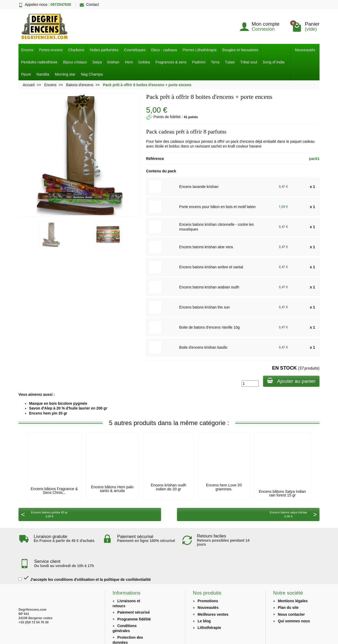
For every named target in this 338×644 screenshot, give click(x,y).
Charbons (76, 50)
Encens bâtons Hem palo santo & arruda (112, 489)
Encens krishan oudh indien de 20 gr (168, 487)
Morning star (65, 74)
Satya (97, 62)
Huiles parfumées (104, 50)
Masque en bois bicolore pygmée (58, 403)
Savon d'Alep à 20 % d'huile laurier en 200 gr (68, 408)
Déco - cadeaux (164, 50)
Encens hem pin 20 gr (48, 413)
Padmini (199, 62)
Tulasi (230, 62)
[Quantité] (249, 384)
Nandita (43, 74)
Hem (129, 62)
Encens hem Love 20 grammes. (224, 487)
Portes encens (51, 50)
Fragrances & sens (171, 62)
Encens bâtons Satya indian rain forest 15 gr (282, 493)
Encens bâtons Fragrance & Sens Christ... (54, 491)
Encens (27, 50)
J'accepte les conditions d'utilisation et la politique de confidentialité (85, 557)
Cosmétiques (135, 50)
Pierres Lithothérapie (200, 50)
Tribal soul (249, 62)
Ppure (26, 74)
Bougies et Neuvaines (240, 50)
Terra (215, 62)
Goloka (144, 62)
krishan (113, 62)
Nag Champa (92, 74)
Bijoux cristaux (75, 62)
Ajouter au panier (291, 381)
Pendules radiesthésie (39, 62)
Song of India (274, 62)
